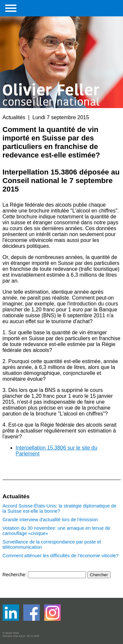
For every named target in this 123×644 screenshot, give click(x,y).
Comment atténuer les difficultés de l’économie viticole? (61, 556)
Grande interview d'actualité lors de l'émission (50, 520)
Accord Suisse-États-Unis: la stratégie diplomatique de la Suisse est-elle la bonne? (60, 508)
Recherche (14, 575)
